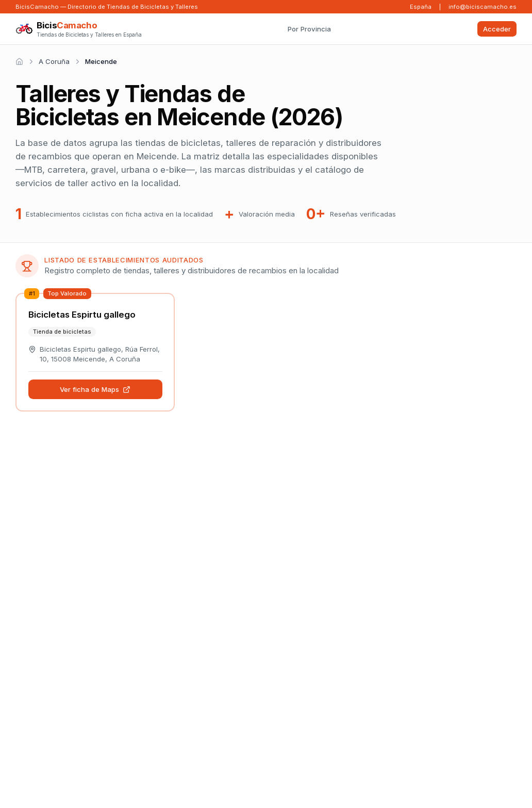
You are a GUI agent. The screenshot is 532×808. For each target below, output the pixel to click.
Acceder (497, 29)
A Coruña (54, 61)
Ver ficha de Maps (95, 389)
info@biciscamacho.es (483, 7)
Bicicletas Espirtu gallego (82, 315)
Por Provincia (309, 29)
